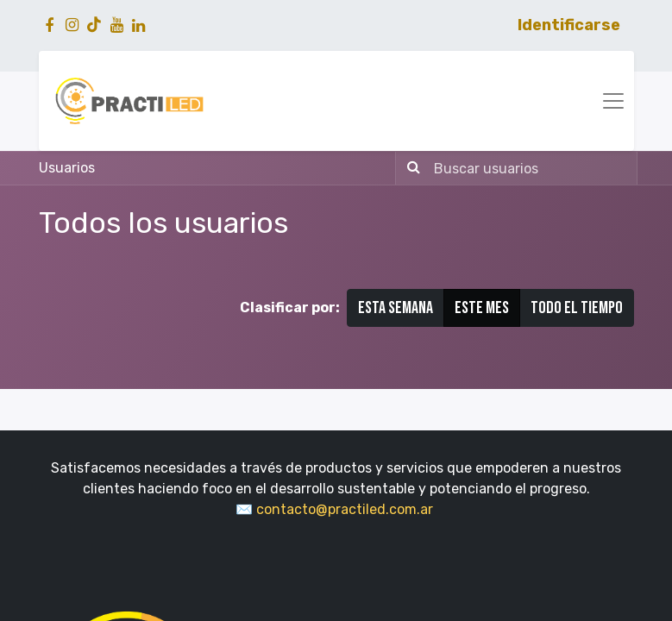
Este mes (482, 308)
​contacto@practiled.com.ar (346, 509)
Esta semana (396, 308)
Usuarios (67, 168)
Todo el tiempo (577, 308)
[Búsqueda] (410, 168)
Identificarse (569, 25)
